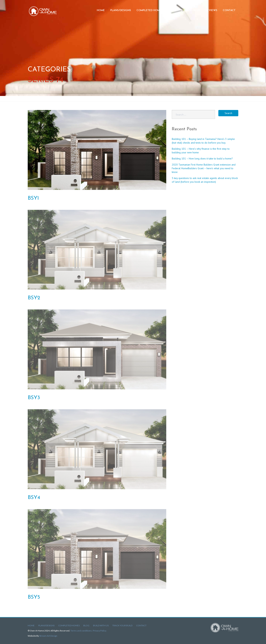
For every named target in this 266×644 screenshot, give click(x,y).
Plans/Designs (121, 10)
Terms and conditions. (82, 631)
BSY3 (34, 398)
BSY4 (34, 498)
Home (101, 10)
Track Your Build (122, 625)
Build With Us (101, 625)
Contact (229, 10)
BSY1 (33, 198)
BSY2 (34, 298)
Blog (172, 10)
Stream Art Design (48, 636)
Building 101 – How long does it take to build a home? (202, 159)
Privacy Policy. (100, 631)
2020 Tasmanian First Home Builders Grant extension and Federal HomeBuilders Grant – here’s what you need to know (204, 168)
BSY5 (34, 597)
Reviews (211, 10)
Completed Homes (150, 10)
